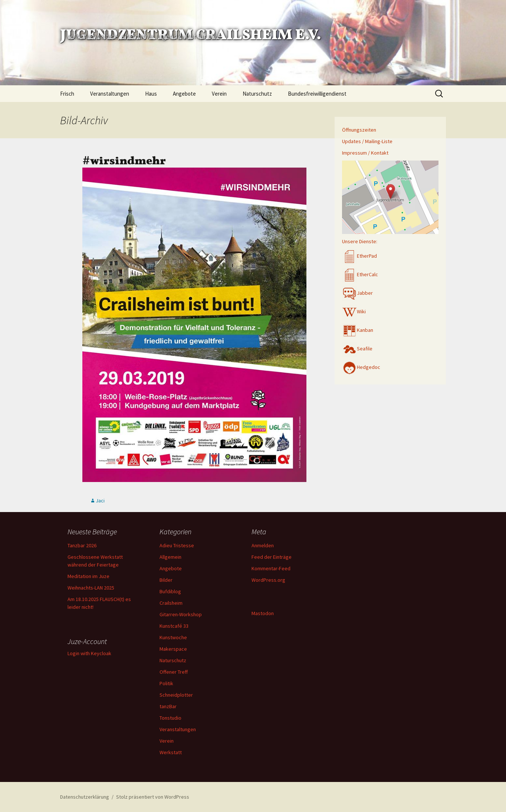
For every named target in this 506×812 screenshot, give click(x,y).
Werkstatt (171, 752)
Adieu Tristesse (177, 545)
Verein (219, 94)
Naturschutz (257, 94)
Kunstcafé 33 (174, 626)
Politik (166, 683)
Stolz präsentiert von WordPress (153, 797)
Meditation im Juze (88, 576)
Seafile (357, 349)
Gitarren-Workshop (181, 614)
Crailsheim (171, 603)
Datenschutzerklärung (85, 797)
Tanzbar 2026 (82, 545)
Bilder (166, 580)
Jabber (357, 293)
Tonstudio (170, 718)
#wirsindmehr (124, 156)
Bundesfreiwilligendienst (317, 94)
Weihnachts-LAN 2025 (91, 588)
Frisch (67, 94)
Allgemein (170, 557)
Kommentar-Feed (271, 568)
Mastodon (263, 613)
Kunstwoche (173, 637)
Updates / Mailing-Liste (367, 141)
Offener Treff (174, 672)
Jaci (100, 501)
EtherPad (359, 256)
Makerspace (173, 649)
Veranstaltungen (110, 94)
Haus (151, 94)
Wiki (354, 311)
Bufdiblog (170, 591)
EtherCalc (360, 274)
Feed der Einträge (272, 557)
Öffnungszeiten (359, 130)
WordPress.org (268, 580)
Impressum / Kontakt (365, 153)
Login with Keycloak (89, 653)
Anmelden (263, 545)
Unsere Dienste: (360, 241)
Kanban (358, 330)
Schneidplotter (176, 695)
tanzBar (168, 706)
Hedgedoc (361, 367)
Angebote (184, 94)
